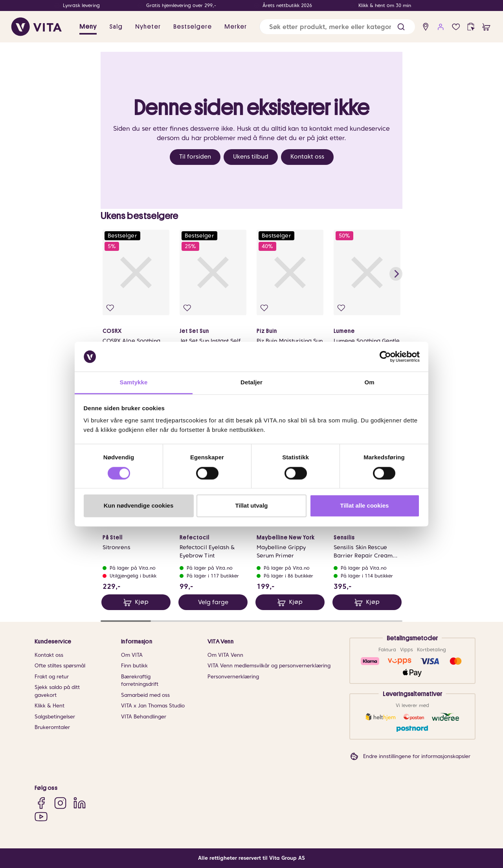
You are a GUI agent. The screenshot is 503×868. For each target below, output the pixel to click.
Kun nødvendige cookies (139, 506)
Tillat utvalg (251, 506)
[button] (401, 27)
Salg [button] (116, 27)
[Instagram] (60, 803)
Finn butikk (134, 666)
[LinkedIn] (80, 803)
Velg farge (213, 602)
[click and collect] (471, 27)
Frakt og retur (52, 677)
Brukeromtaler (52, 727)
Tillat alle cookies (365, 506)
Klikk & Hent (50, 706)
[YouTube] (41, 816)
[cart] (486, 27)
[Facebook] (41, 803)
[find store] (426, 27)
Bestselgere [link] (193, 27)
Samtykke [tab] (134, 383)
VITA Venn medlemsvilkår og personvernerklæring (269, 666)
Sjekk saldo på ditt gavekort (57, 691)
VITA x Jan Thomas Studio (153, 706)
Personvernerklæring (233, 677)
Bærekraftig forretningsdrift (140, 681)
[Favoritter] (456, 27)
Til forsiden (195, 157)
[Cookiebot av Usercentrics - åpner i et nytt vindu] (385, 356)
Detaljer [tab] (251, 383)
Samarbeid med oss (145, 695)
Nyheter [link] (148, 27)
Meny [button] (88, 27)
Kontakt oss (307, 157)
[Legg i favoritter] (110, 308)
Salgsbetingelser (55, 717)
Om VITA (132, 655)
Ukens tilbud (251, 157)
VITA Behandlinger (144, 717)
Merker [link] (236, 27)
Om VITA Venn (225, 655)
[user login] (441, 27)
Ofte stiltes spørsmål (60, 666)
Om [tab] (369, 383)
